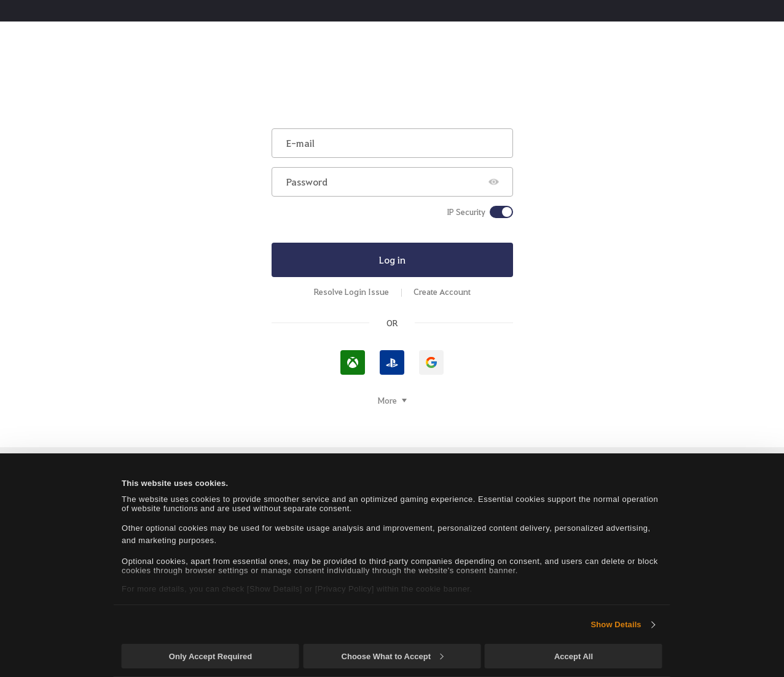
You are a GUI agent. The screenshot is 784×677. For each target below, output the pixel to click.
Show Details (616, 624)
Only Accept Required (210, 656)
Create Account (442, 292)
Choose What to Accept (393, 656)
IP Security (466, 212)
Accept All (574, 656)
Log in (392, 260)
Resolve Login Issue (351, 292)
